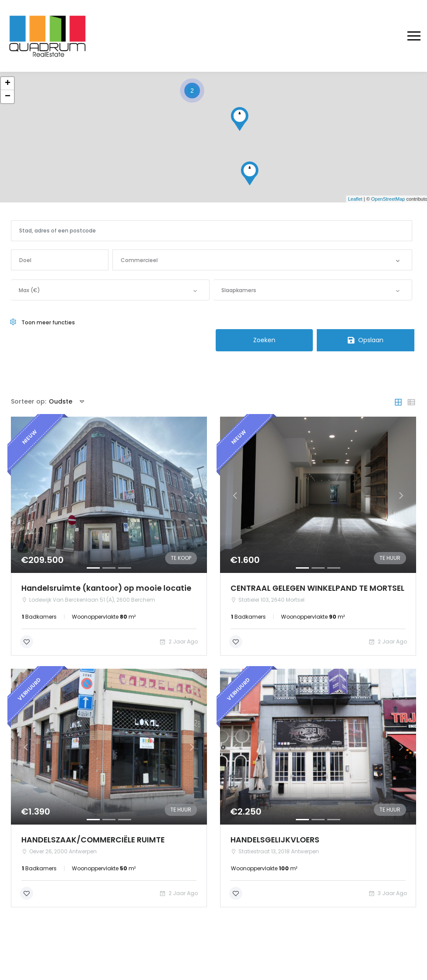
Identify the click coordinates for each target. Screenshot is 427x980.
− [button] (8, 97)
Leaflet (355, 199)
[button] (26, 496)
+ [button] (8, 84)
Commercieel (139, 260)
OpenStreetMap (388, 199)
